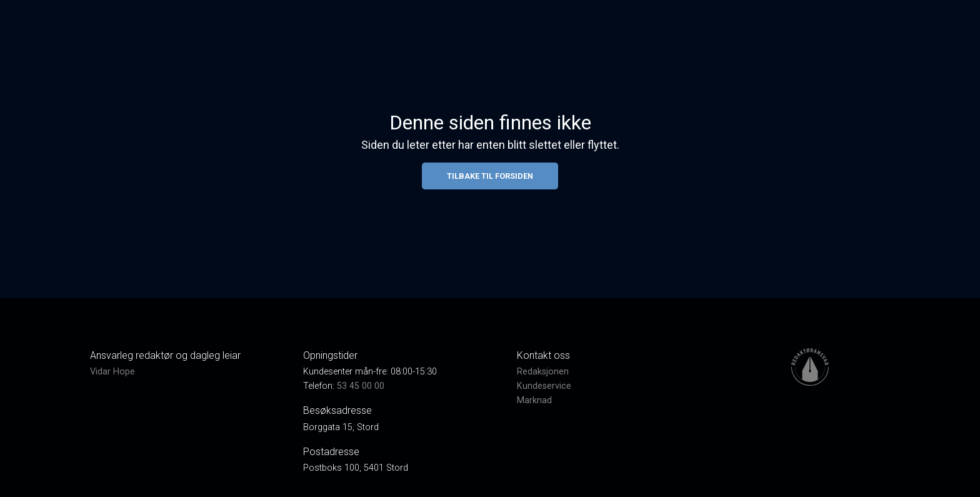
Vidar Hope (112, 372)
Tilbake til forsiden (490, 176)
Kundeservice (544, 386)
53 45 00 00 (361, 386)
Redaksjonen (543, 372)
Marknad (534, 400)
